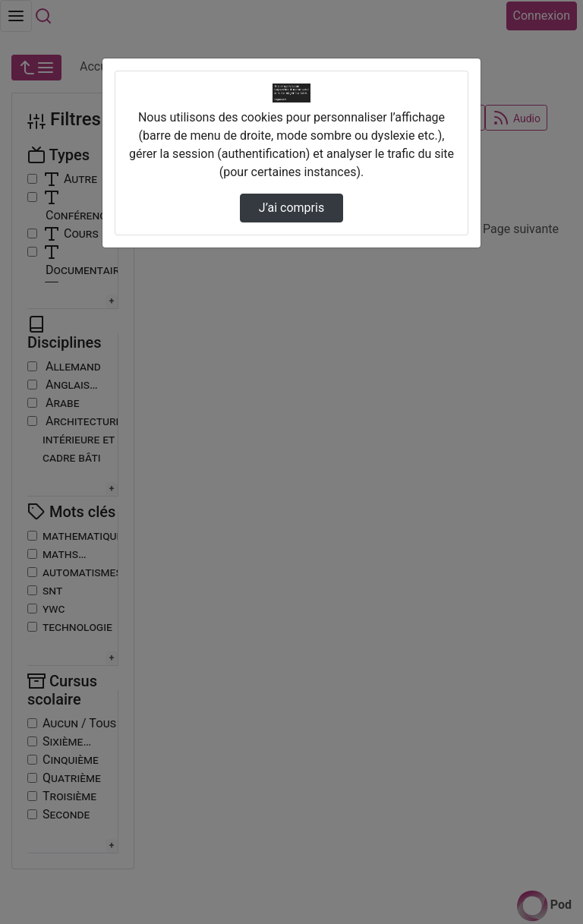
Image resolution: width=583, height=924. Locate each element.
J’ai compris (291, 208)
